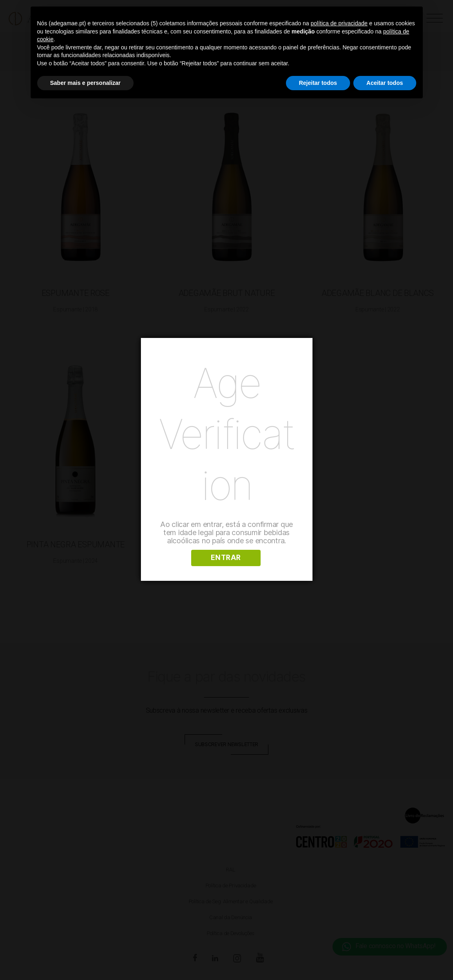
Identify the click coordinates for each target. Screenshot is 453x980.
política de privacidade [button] (339, 23)
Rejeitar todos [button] (318, 83)
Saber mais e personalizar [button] (86, 83)
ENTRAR (226, 558)
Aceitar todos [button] (385, 83)
